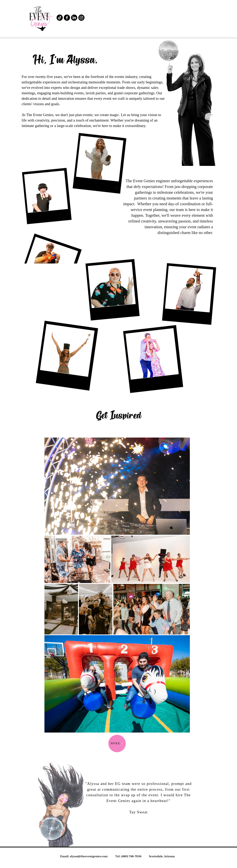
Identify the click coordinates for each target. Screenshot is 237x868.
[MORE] (117, 744)
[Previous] (19, 785)
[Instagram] (81, 18)
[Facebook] (67, 18)
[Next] (218, 785)
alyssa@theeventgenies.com (89, 856)
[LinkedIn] (74, 18)
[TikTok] (60, 18)
